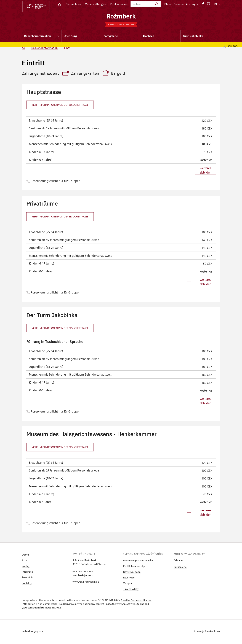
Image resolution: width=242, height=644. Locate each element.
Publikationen (119, 4)
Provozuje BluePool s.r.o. (207, 632)
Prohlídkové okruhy (134, 567)
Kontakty (27, 584)
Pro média (28, 578)
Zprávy (26, 567)
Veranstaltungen (96, 4)
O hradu (178, 561)
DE (217, 4)
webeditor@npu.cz (32, 632)
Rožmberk (121, 17)
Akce (25, 561)
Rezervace (129, 578)
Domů (25, 555)
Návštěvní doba (132, 573)
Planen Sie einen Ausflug (181, 4)
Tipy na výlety (131, 590)
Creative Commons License (136, 601)
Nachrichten (73, 4)
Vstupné (128, 584)
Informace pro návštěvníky (138, 561)
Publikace (27, 572)
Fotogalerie (180, 568)
